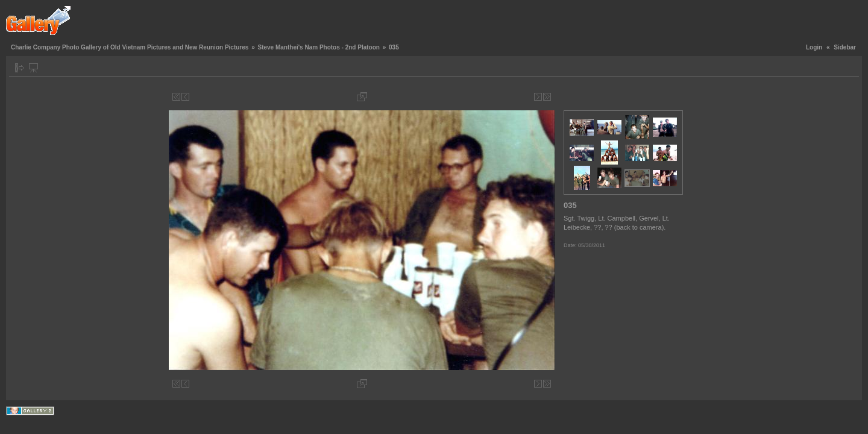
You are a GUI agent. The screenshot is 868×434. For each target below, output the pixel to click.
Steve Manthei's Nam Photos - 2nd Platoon (318, 47)
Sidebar (845, 47)
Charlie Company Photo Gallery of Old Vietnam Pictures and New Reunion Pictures (130, 47)
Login (814, 47)
